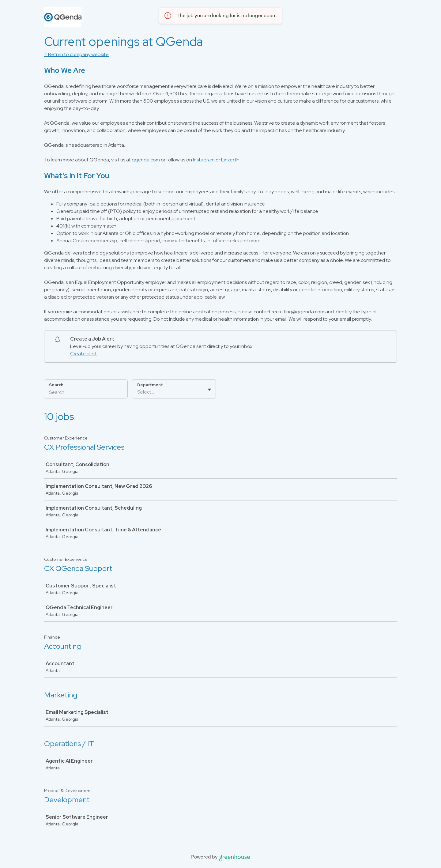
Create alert (83, 354)
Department (150, 385)
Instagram (204, 160)
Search (56, 385)
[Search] (86, 393)
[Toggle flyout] (209, 390)
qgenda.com (146, 160)
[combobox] (138, 392)
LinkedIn (230, 160)
